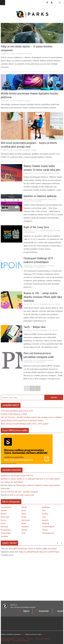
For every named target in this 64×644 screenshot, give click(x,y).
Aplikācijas (21, 54)
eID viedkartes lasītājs (21, 640)
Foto (44, 517)
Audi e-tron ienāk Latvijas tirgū (22, 495)
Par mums (21, 639)
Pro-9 (44, 634)
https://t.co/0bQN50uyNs (29, 552)
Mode (32, 201)
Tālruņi (28, 101)
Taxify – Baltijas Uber (35, 327)
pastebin (4, 476)
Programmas (40, 267)
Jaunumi (27, 201)
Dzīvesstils (5, 517)
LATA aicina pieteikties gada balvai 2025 (17, 411)
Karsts (3, 523)
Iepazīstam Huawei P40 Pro (22, 476)
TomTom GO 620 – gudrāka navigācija (23, 492)
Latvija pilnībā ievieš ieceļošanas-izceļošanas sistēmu (22, 420)
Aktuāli (20, 150)
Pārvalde (4, 527)
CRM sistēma (5, 640)
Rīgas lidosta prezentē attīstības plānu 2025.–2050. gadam (25, 424)
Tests (23, 533)
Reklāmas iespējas (8, 639)
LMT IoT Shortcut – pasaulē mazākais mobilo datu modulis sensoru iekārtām (31, 417)
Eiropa (24, 517)
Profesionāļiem (29, 232)
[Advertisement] (23, 578)
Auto (50, 330)
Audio (24, 510)
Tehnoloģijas (6, 533)
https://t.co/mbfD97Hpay (49, 552)
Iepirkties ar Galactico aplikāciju (40, 196)
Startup (24, 530)
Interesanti (52, 199)
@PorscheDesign (20, 549)
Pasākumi (25, 527)
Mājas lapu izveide (43, 639)
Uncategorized (48, 533)
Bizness (51, 173)
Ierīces (4, 520)
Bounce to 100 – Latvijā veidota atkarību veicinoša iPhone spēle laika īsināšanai (43, 297)
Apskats (4, 510)
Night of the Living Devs (36, 227)
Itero (23, 634)
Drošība (34, 150)
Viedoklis (4, 536)
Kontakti (30, 639)
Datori (24, 514)
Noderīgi (29, 54)
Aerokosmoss (6, 507)
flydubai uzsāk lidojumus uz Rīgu (14, 414)
